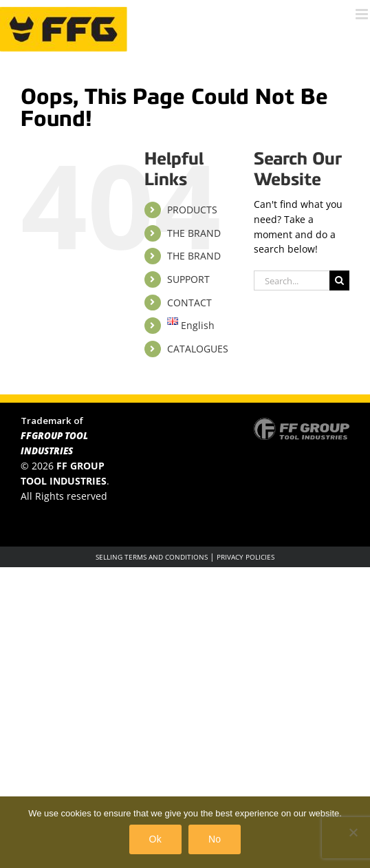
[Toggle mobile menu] (363, 14)
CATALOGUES (198, 349)
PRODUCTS (192, 210)
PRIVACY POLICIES (246, 557)
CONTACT (189, 303)
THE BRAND (194, 233)
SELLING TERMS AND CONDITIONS (152, 557)
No (215, 839)
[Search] (339, 280)
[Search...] (292, 280)
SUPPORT (188, 279)
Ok (155, 839)
